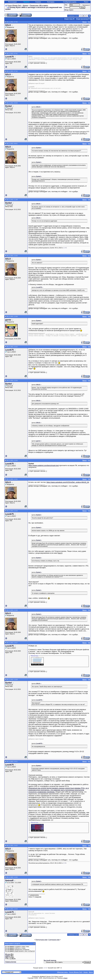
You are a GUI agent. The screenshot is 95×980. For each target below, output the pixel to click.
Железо (26, 5)
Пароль (67, 7)
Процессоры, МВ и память (39, 5)
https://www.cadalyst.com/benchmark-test (44, 465)
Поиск (86, 2)
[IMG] (7, 957)
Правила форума (11, 962)
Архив (86, 972)
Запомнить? (85, 5)
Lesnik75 (9, 57)
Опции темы (68, 19)
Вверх (91, 972)
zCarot (65, 978)
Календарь (51, 2)
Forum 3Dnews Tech (14, 5)
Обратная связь (62, 972)
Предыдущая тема (41, 940)
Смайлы (8, 956)
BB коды (8, 954)
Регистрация (12, 2)
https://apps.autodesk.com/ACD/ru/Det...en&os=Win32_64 (68, 482)
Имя (66, 5)
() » (39, 107)
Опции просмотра (82, 19)
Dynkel (8, 106)
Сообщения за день (70, 2)
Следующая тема (54, 940)
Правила (26, 2)
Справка (38, 2)
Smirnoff (9, 880)
